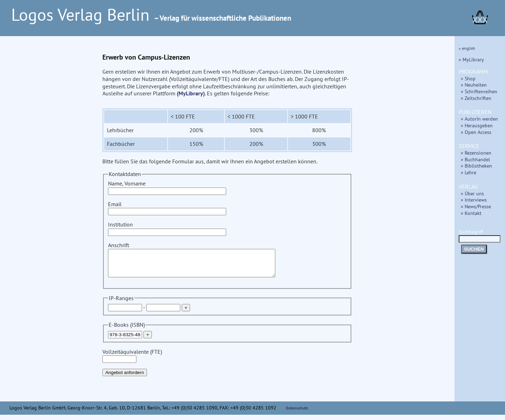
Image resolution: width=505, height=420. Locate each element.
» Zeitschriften (476, 98)
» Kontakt (471, 213)
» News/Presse (476, 206)
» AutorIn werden (479, 119)
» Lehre (469, 172)
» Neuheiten (474, 85)
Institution (167, 228)
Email (167, 208)
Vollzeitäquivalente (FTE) (132, 361)
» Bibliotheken (476, 166)
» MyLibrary (471, 59)
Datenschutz (297, 413)
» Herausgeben (477, 125)
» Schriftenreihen (479, 91)
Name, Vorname (167, 187)
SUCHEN (474, 249)
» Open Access (476, 132)
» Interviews (474, 200)
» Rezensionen (476, 153)
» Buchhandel (475, 159)
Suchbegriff (480, 235)
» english (467, 48)
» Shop (468, 78)
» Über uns (472, 193)
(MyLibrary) (191, 93)
